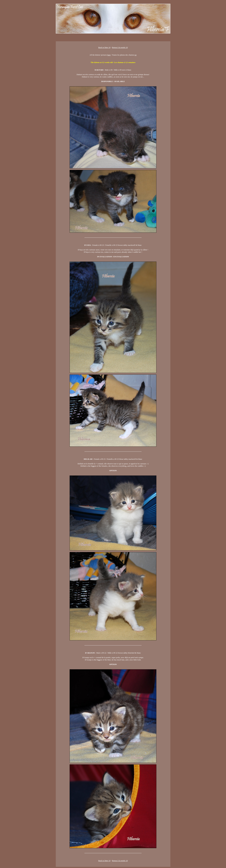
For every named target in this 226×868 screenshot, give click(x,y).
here (109, 55)
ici (136, 55)
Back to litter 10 (104, 47)
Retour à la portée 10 (120, 47)
